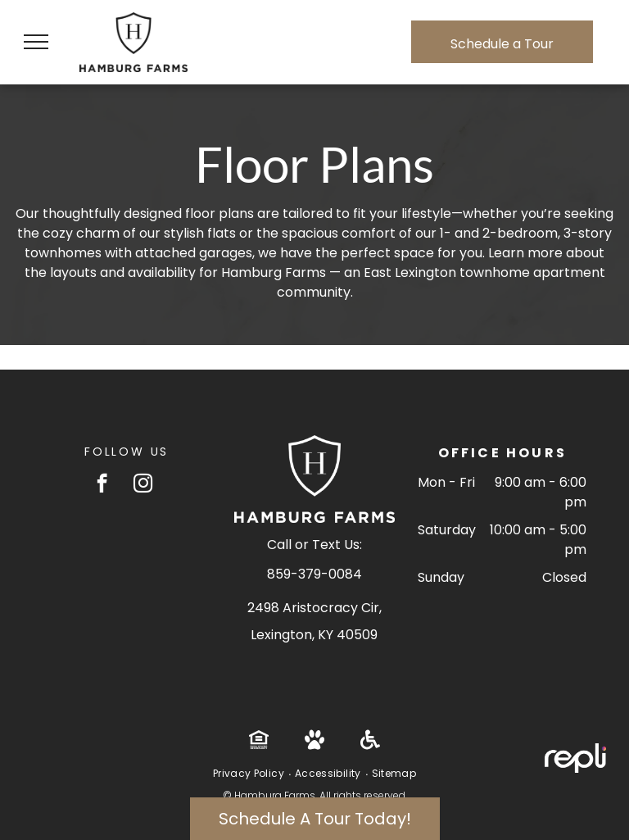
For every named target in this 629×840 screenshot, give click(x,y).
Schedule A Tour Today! (315, 819)
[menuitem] (250, 774)
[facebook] (102, 485)
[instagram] (143, 485)
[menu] (36, 42)
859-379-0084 (314, 574)
